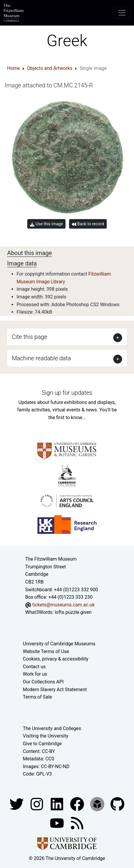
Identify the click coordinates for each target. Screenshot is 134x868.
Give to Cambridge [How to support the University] (42, 744)
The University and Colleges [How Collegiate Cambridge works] (52, 728)
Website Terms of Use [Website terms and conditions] (46, 651)
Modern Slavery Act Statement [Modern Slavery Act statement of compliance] (55, 689)
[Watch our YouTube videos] (58, 823)
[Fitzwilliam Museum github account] (117, 804)
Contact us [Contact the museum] (34, 667)
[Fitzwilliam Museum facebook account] (58, 804)
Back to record (88, 224)
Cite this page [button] (29, 337)
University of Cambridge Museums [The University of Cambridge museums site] (59, 644)
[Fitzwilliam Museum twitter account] (17, 804)
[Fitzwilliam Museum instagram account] (37, 804)
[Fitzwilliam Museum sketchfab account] (98, 804)
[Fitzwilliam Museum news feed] (77, 823)
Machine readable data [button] (41, 358)
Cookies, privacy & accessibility (56, 659)
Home (13, 68)
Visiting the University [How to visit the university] (46, 736)
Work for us (35, 674)
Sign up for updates (67, 393)
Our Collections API (43, 682)
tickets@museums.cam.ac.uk (63, 605)
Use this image (46, 224)
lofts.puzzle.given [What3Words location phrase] (73, 612)
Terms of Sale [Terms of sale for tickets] (37, 697)
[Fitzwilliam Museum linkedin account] (78, 804)
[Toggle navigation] (122, 13)
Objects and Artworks (50, 68)
